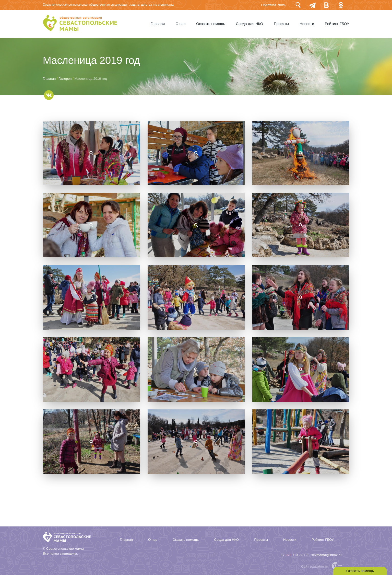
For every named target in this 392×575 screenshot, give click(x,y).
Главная (158, 24)
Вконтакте (327, 5)
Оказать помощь (211, 24)
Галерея (65, 79)
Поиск (298, 5)
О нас (180, 24)
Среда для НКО (249, 24)
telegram (312, 5)
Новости (307, 24)
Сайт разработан (315, 566)
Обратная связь (274, 5)
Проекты (281, 24)
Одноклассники (341, 5)
